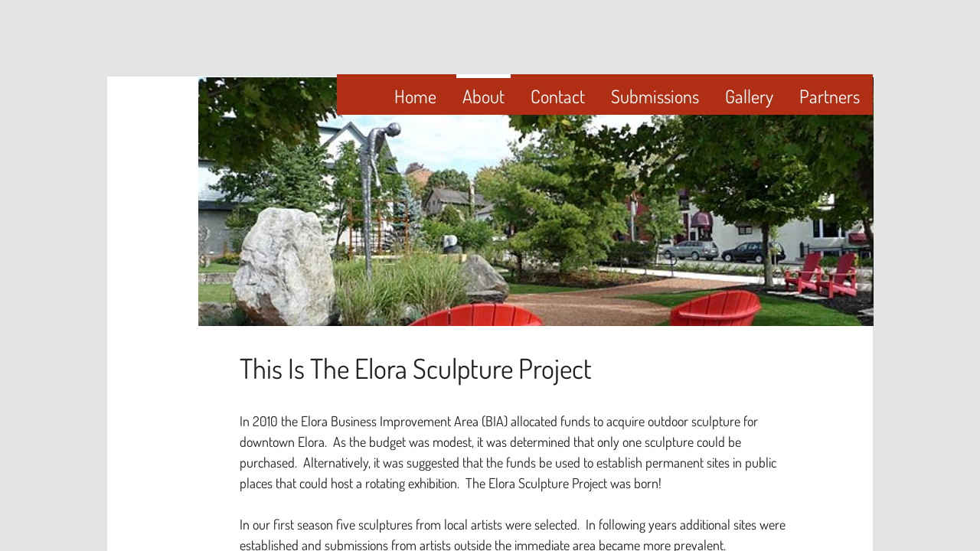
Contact (558, 96)
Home (415, 96)
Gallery (749, 96)
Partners (830, 96)
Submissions (655, 96)
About (483, 96)
